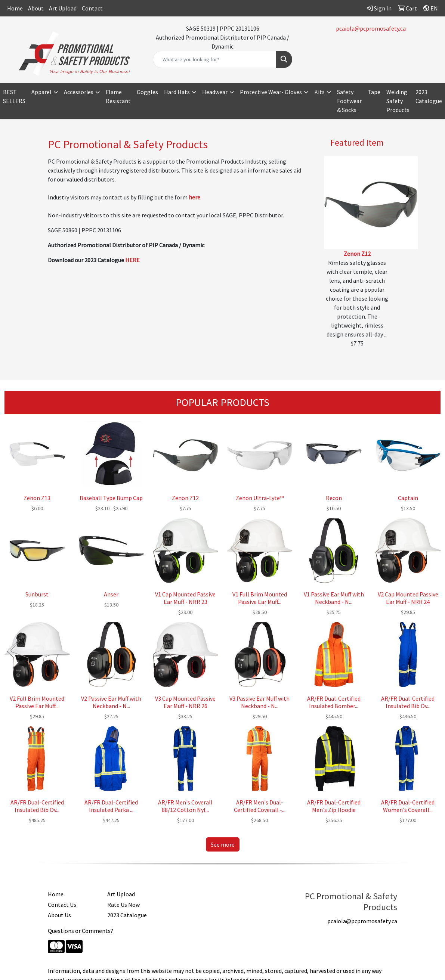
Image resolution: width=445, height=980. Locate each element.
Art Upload (63, 8)
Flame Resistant (118, 96)
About (36, 8)
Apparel (41, 92)
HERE (132, 260)
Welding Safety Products (398, 101)
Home (15, 8)
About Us (59, 915)
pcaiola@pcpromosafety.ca (371, 28)
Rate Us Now (123, 905)
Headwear (215, 92)
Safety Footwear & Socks (349, 101)
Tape (374, 92)
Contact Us (62, 905)
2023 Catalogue (429, 96)
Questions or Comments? (81, 931)
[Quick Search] (215, 59)
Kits (319, 92)
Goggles (147, 92)
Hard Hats (177, 92)
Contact (92, 8)
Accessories (79, 92)
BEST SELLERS (14, 96)
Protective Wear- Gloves (271, 92)
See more (223, 844)
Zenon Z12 (357, 254)
